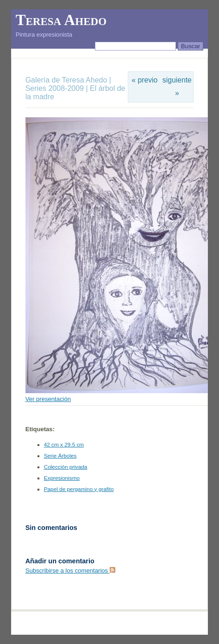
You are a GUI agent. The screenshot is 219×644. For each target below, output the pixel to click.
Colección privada (66, 467)
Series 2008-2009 (55, 88)
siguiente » (177, 86)
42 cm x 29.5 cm (64, 445)
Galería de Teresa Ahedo (67, 80)
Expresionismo (62, 478)
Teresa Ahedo (61, 20)
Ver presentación (48, 399)
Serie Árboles (60, 456)
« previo (144, 80)
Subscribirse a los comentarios (70, 571)
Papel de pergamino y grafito (79, 489)
